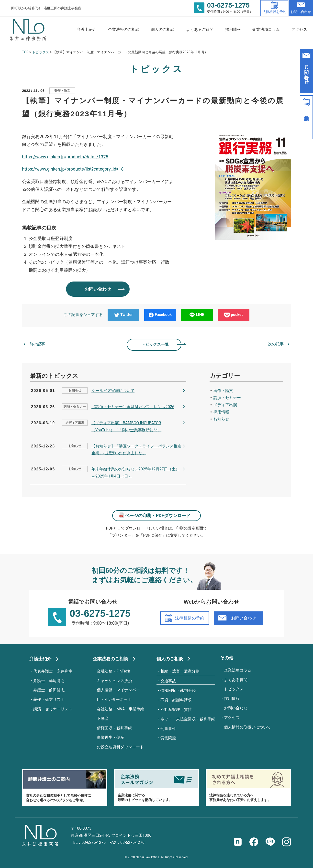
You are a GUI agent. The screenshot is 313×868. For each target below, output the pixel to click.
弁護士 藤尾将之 (49, 681)
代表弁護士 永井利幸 (53, 671)
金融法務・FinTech (113, 671)
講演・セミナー (75, 407)
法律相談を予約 (274, 12)
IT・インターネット (114, 700)
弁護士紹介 (87, 29)
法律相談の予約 (190, 618)
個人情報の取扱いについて (247, 727)
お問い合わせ (301, 12)
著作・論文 (62, 91)
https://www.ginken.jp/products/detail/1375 (65, 157)
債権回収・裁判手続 (114, 728)
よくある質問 (236, 680)
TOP (25, 52)
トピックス (41, 52)
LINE (197, 315)
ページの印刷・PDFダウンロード (158, 515)
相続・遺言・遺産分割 (180, 671)
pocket (234, 315)
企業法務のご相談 (124, 29)
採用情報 (233, 29)
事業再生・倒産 (111, 737)
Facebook (160, 315)
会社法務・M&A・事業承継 (121, 709)
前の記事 (37, 344)
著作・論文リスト (49, 700)
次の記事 (276, 344)
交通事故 (168, 681)
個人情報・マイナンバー (118, 690)
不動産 (103, 719)
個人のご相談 (163, 29)
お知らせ (75, 390)
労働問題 (168, 738)
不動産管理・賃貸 (176, 710)
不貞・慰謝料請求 (176, 700)
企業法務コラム (266, 29)
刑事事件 (168, 729)
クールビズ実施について (113, 391)
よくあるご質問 (200, 29)
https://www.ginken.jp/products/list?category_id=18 (73, 169)
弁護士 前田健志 (49, 690)
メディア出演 (75, 423)
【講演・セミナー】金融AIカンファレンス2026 (133, 407)
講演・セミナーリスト (53, 709)
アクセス (299, 29)
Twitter (123, 315)
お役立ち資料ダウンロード (120, 747)
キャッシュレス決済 (114, 681)
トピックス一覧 (155, 344)
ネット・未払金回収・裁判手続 (188, 719)
